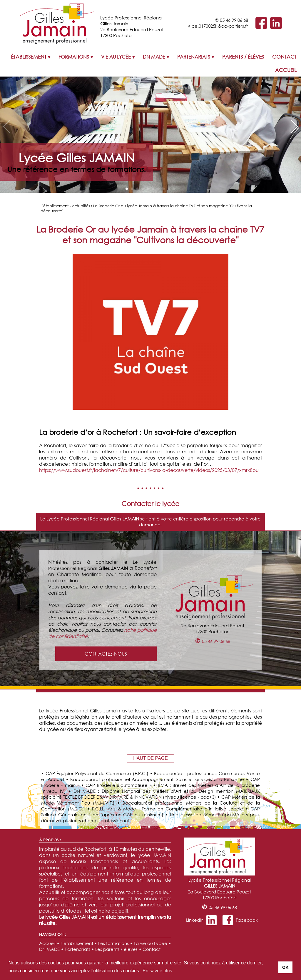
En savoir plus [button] (157, 971)
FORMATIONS (74, 57)
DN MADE (154, 57)
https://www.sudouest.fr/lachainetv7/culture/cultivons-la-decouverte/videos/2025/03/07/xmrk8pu (149, 470)
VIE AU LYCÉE (116, 57)
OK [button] (285, 967)
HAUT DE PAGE (150, 758)
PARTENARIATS (194, 57)
